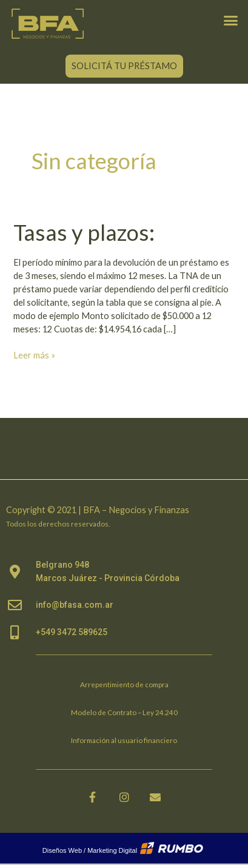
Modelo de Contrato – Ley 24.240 (124, 712)
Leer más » (34, 355)
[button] (230, 20)
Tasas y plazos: (84, 232)
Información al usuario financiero (124, 740)
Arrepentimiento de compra (124, 684)
